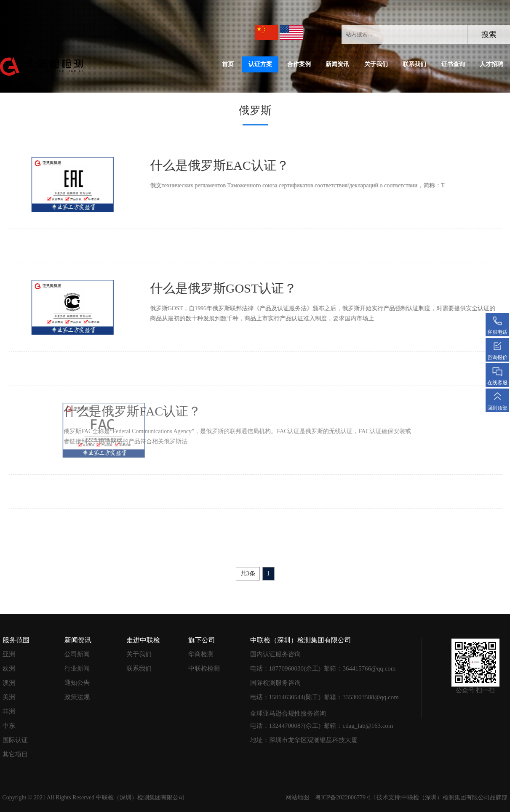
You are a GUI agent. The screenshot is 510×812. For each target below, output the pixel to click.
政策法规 (77, 697)
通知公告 (77, 683)
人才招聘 (491, 64)
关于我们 (376, 64)
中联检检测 (204, 668)
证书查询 (453, 64)
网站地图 (297, 797)
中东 (9, 726)
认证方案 (260, 64)
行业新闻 (77, 668)
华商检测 (201, 654)
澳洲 (9, 683)
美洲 (9, 697)
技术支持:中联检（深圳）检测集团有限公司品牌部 (442, 797)
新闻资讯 (337, 64)
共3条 (248, 574)
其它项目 (15, 754)
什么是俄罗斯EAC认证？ (206, 165)
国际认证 (15, 740)
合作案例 (299, 64)
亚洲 (9, 654)
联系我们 (414, 64)
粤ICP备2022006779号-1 (346, 797)
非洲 (9, 711)
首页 (228, 64)
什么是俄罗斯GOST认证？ (209, 288)
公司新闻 (77, 654)
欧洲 (9, 668)
